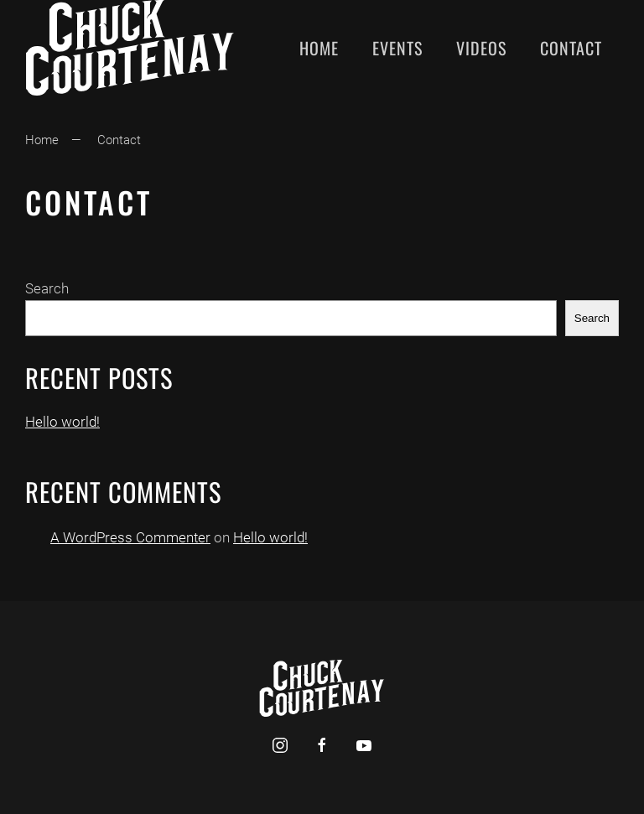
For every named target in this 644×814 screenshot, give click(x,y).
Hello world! (62, 422)
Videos (481, 48)
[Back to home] (130, 48)
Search (47, 288)
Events (397, 48)
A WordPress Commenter (130, 537)
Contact (571, 48)
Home (319, 48)
